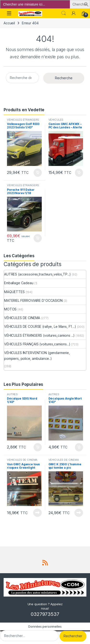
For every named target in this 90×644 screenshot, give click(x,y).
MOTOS (10, 309)
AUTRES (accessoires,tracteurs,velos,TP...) (37, 274)
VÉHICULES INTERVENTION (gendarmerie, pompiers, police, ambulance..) (37, 356)
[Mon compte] (74, 13)
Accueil (9, 23)
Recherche (64, 78)
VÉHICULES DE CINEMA (22, 318)
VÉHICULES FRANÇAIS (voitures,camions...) (37, 344)
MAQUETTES (14, 292)
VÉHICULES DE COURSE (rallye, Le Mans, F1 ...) (40, 326)
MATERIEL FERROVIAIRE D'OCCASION (33, 300)
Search (64, 13)
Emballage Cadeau (19, 283)
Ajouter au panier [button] (38, 173)
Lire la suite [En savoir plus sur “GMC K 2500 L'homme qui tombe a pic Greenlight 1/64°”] (79, 513)
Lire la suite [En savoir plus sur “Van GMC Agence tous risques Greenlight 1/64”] (37, 513)
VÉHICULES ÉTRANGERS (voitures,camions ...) (23, 121)
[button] (86, 4)
